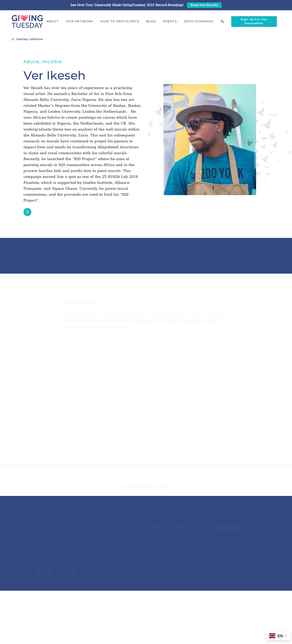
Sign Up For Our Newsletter (254, 21)
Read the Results (204, 5)
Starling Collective (30, 39)
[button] (53, 21)
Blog (151, 21)
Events (170, 21)
